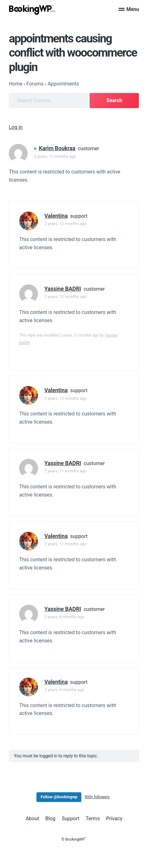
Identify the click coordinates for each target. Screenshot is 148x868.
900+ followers (97, 797)
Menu (129, 9)
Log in (16, 127)
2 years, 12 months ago (55, 156)
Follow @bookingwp (59, 797)
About (33, 819)
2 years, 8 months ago (64, 617)
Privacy (114, 819)
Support (70, 819)
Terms (93, 819)
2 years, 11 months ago (65, 471)
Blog (50, 819)
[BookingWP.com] (32, 10)
